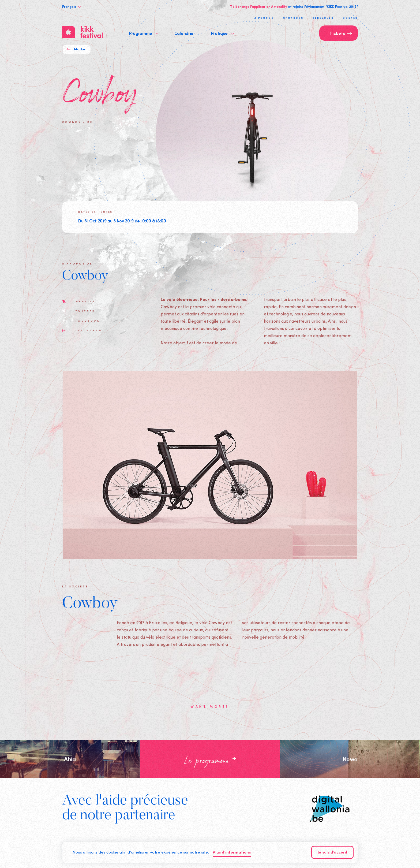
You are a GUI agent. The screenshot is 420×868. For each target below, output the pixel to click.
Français (71, 6)
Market (77, 49)
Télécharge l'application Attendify (259, 6)
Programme (144, 33)
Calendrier (185, 33)
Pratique (222, 33)
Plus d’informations (232, 853)
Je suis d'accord (332, 853)
